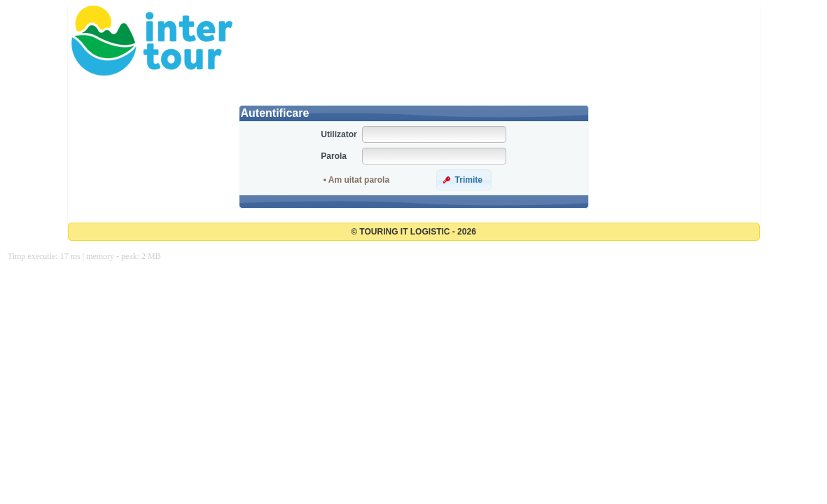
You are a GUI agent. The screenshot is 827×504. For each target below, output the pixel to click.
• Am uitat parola (356, 180)
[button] (464, 180)
